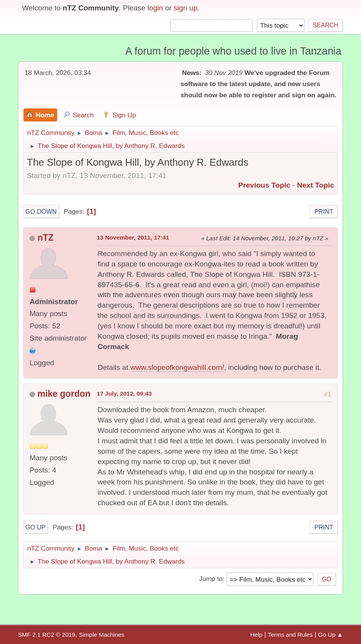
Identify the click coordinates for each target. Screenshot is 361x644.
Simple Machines (101, 635)
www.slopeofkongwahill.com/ (177, 367)
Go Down (41, 211)
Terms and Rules (291, 635)
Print (324, 211)
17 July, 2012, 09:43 (124, 394)
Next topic (315, 185)
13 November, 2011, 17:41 (133, 237)
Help (257, 635)
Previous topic (264, 185)
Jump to (211, 579)
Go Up (36, 527)
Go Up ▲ (330, 635)
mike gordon (64, 394)
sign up (185, 8)
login (155, 8)
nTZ (45, 238)
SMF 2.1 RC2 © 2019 (47, 635)
